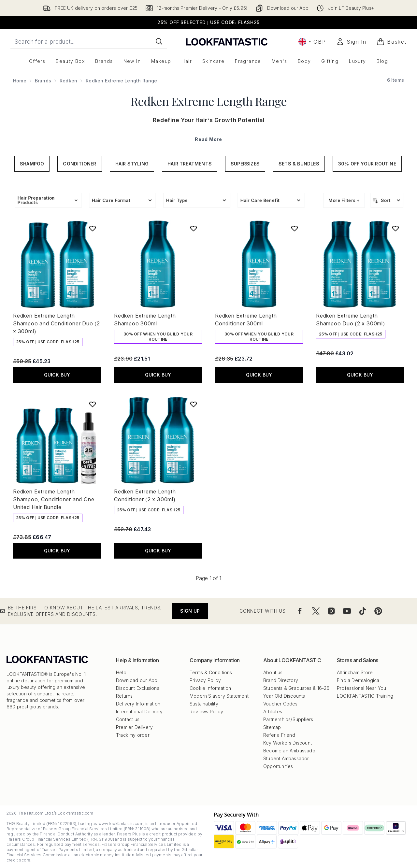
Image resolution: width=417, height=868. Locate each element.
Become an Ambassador (290, 751)
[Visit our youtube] (347, 611)
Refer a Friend (279, 735)
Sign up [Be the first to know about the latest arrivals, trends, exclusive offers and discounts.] (190, 611)
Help (121, 672)
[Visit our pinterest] (378, 611)
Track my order (133, 735)
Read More (208, 139)
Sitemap (272, 727)
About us (273, 672)
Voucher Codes (280, 704)
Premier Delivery (134, 727)
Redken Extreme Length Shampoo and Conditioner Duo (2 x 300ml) (56, 323)
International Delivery (139, 711)
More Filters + (344, 200)
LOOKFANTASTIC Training (365, 696)
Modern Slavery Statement (219, 696)
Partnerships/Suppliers (288, 719)
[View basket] (392, 42)
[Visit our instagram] (331, 611)
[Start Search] (159, 41)
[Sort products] (387, 200)
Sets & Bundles (299, 164)
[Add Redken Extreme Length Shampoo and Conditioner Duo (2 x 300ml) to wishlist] (93, 228)
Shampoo (32, 164)
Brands (43, 81)
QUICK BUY (57, 375)
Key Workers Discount (288, 743)
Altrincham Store (355, 672)
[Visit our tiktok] (363, 611)
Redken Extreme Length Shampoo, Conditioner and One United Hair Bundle (54, 499)
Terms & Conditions (211, 672)
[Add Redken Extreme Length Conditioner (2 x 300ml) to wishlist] (194, 404)
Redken (68, 81)
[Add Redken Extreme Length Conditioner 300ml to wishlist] (295, 228)
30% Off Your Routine (367, 164)
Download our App (137, 680)
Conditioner (79, 164)
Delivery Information (138, 704)
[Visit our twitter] (316, 611)
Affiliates (273, 711)
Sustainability (204, 704)
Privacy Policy (205, 680)
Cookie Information (210, 688)
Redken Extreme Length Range (209, 101)
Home (20, 81)
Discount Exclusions (138, 688)
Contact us (128, 719)
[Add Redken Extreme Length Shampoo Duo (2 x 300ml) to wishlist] (395, 228)
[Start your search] (89, 41)
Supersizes (245, 164)
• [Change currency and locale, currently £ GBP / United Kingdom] (312, 42)
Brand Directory (281, 680)
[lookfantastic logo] (227, 42)
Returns (124, 696)
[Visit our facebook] (300, 611)
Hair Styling (132, 164)
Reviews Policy (206, 711)
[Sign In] (351, 42)
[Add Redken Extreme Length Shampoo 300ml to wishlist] (194, 228)
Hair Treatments (190, 164)
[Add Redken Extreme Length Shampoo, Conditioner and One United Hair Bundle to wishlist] (93, 404)
